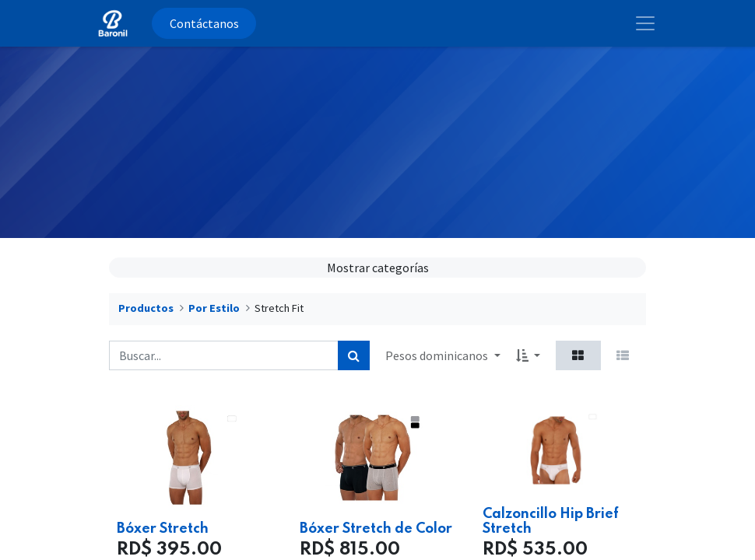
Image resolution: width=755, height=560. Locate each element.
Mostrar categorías (378, 268)
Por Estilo (214, 308)
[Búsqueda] (354, 355)
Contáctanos (204, 23)
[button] (528, 355)
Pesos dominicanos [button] (438, 355)
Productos (146, 308)
